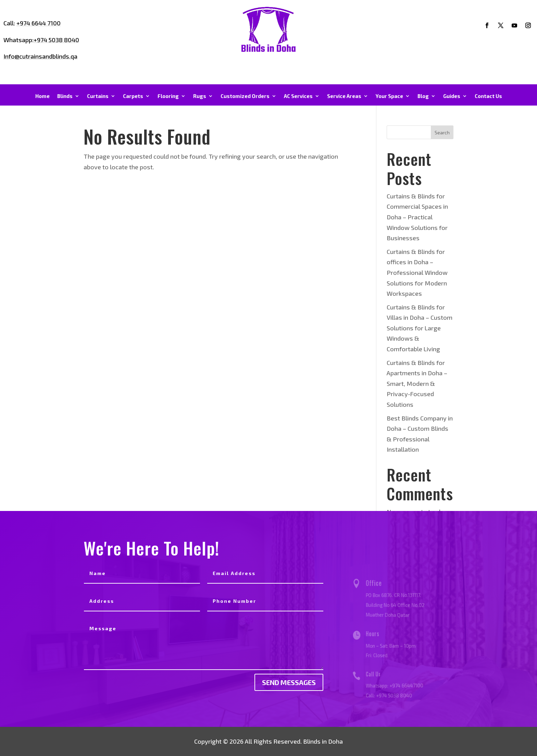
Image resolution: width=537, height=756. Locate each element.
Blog (423, 96)
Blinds (65, 96)
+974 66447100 (405, 685)
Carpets (133, 96)
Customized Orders (245, 96)
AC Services (298, 96)
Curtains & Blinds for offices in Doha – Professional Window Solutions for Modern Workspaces (417, 272)
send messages (289, 682)
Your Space (389, 96)
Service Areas (344, 96)
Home (42, 96)
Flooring (168, 96)
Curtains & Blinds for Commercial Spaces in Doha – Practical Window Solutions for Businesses (417, 217)
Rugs (200, 96)
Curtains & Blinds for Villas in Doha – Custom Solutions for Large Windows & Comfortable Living (420, 328)
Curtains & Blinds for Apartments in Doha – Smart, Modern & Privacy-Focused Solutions (417, 383)
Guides (452, 96)
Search (442, 132)
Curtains (98, 96)
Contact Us (488, 96)
